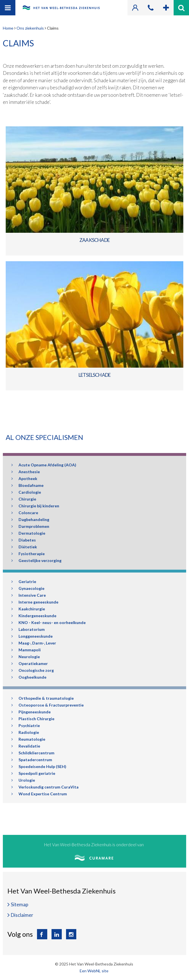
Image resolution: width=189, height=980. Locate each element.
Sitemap (19, 904)
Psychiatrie (26, 725)
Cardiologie (26, 492)
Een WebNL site (94, 971)
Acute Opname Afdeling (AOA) (44, 465)
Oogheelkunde (29, 677)
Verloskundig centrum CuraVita (45, 787)
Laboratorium (28, 629)
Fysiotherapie (28, 554)
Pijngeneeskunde (31, 712)
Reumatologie (28, 739)
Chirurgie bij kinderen (35, 506)
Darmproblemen (30, 526)
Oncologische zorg (33, 670)
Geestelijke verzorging (36, 560)
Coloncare (25, 513)
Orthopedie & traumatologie (43, 698)
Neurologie (26, 657)
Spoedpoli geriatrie (33, 773)
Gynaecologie (28, 588)
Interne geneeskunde (35, 602)
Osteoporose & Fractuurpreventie (48, 705)
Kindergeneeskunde (34, 616)
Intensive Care (29, 595)
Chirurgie (24, 499)
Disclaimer (22, 915)
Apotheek (24, 478)
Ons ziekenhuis (30, 28)
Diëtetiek (24, 547)
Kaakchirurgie (28, 609)
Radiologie (25, 732)
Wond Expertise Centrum (39, 794)
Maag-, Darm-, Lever (34, 643)
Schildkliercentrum (33, 753)
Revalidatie (26, 746)
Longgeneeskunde (32, 636)
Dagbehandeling (30, 519)
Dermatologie (28, 533)
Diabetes (24, 540)
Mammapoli (26, 650)
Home (8, 28)
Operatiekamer (30, 663)
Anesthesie (26, 472)
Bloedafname (27, 485)
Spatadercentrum (32, 760)
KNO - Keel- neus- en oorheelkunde (49, 622)
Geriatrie (24, 581)
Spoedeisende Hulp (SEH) (39, 766)
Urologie (23, 780)
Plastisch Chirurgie (33, 719)
